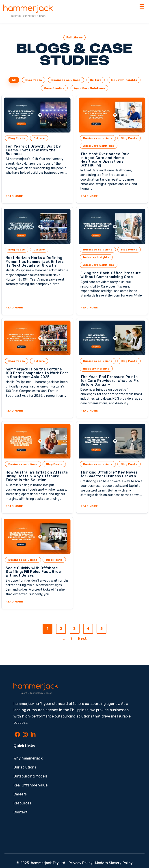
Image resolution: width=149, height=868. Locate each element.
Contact (21, 812)
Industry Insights (124, 80)
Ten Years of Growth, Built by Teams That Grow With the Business (33, 150)
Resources (22, 803)
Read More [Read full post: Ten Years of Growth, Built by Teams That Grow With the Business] (14, 196)
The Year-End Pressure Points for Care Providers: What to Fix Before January (110, 381)
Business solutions (66, 80)
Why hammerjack (28, 758)
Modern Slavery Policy (114, 863)
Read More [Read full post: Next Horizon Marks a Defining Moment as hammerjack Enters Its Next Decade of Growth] (14, 308)
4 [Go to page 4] (88, 629)
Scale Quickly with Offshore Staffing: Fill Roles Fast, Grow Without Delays (34, 572)
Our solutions (25, 767)
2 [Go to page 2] (61, 629)
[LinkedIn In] (33, 735)
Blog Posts (34, 80)
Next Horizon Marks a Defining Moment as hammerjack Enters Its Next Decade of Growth (35, 262)
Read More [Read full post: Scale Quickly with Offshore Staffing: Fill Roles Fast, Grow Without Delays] (14, 602)
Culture (96, 80)
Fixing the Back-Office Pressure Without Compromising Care (111, 275)
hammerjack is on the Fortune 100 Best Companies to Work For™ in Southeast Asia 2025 (37, 373)
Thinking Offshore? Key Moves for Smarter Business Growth (109, 474)
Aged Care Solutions (89, 88)
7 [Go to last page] (71, 639)
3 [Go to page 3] (74, 629)
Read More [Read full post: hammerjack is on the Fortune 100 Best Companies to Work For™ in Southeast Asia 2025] (14, 411)
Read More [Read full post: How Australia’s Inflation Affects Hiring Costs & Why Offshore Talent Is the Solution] (14, 506)
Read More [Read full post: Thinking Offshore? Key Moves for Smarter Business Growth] (89, 506)
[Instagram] (25, 735)
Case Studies (54, 88)
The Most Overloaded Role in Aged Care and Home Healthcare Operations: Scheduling (105, 160)
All (14, 80)
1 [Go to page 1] (48, 629)
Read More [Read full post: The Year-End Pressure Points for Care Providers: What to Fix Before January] (89, 411)
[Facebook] (17, 735)
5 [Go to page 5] (101, 629)
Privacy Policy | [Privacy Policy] (81, 863)
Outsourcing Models (30, 776)
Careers (20, 794)
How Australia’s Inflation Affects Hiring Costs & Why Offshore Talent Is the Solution (37, 476)
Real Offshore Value (30, 785)
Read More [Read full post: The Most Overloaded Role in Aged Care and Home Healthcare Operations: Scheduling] (89, 196)
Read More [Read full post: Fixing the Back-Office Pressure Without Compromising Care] (89, 308)
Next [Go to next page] (82, 639)
